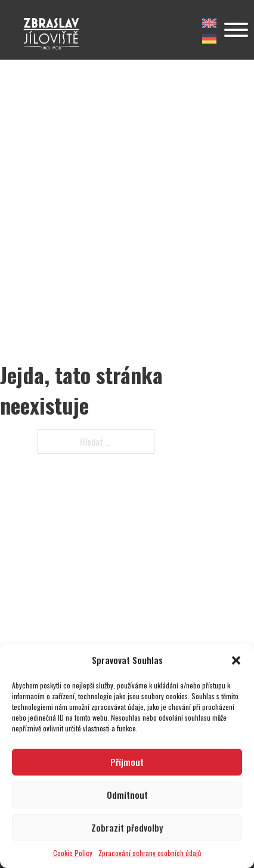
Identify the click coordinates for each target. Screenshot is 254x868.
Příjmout (127, 762)
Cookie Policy (73, 853)
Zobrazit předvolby (127, 827)
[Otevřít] (236, 30)
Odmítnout (127, 795)
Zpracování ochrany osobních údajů (150, 853)
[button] (236, 660)
